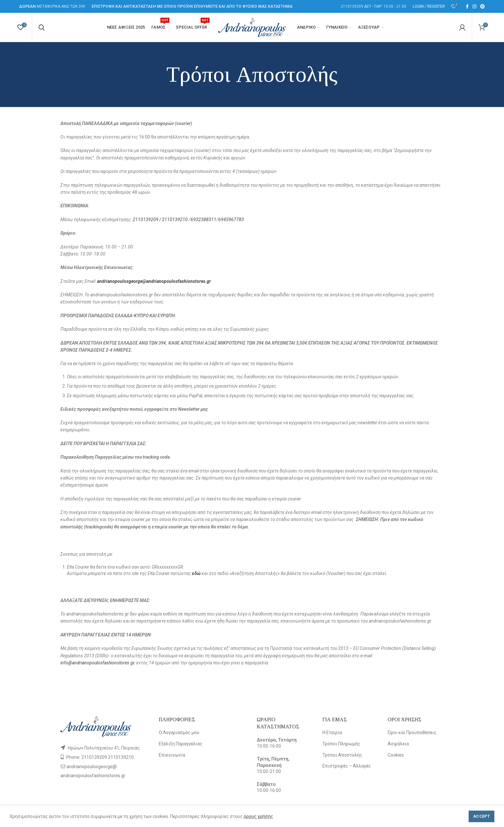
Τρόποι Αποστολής (342, 755)
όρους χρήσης (258, 816)
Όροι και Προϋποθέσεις (412, 733)
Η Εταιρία (332, 733)
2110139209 (146, 220)
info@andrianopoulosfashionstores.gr (97, 663)
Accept (482, 816)
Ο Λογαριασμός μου (179, 733)
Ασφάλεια (398, 744)
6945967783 (231, 220)
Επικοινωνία (172, 755)
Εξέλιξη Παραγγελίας (181, 744)
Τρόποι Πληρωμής (341, 744)
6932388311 (203, 220)
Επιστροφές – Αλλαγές (347, 766)
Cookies (396, 755)
